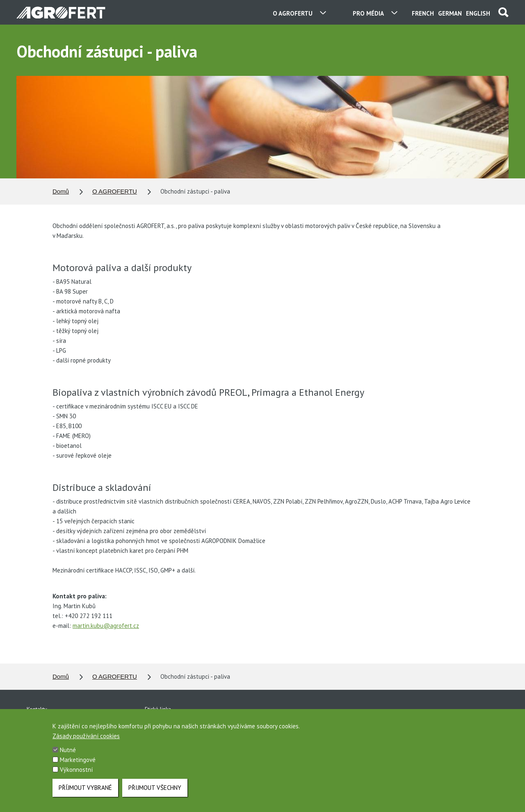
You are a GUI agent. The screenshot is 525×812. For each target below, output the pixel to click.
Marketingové (78, 768)
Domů (61, 191)
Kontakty (37, 709)
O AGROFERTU (115, 191)
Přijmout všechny (155, 796)
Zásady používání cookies (86, 744)
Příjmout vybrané (85, 796)
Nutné (68, 758)
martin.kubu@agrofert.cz (106, 626)
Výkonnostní (76, 778)
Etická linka (158, 709)
